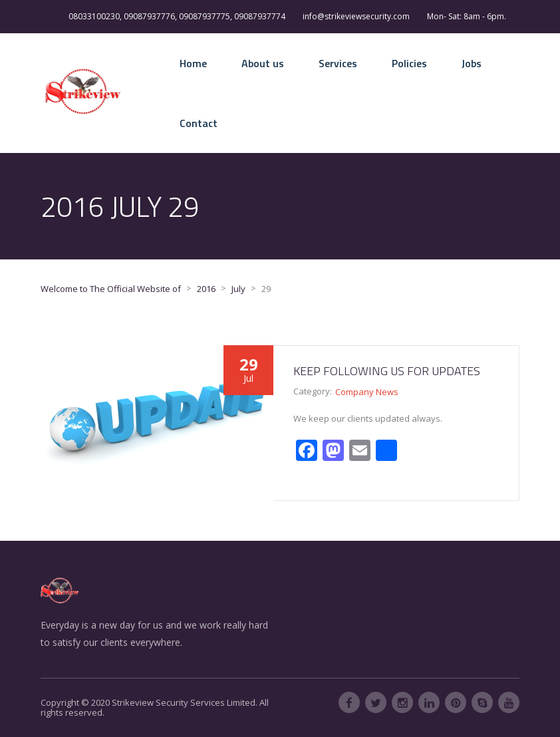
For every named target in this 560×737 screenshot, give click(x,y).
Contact (199, 123)
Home (193, 63)
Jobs (472, 63)
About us (263, 63)
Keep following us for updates (387, 371)
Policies (409, 63)
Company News (367, 392)
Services (338, 63)
